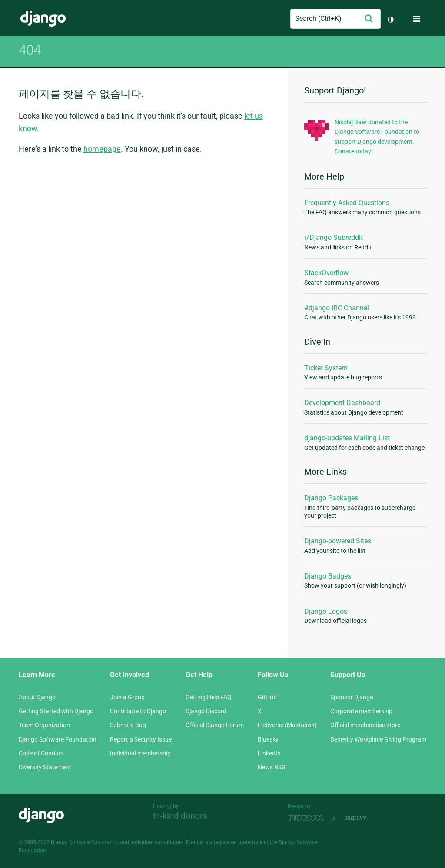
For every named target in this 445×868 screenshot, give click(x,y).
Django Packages (331, 498)
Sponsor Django (352, 697)
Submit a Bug (128, 725)
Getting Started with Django (56, 711)
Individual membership (140, 753)
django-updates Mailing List (347, 438)
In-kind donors (180, 816)
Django (43, 19)
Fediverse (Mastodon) (287, 725)
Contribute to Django (138, 711)
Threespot (308, 818)
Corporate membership (361, 711)
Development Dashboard (342, 403)
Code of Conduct (41, 753)
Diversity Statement (45, 767)
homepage (102, 149)
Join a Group (127, 697)
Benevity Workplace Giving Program (378, 739)
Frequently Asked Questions (347, 203)
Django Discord (206, 711)
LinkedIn (269, 753)
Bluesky (268, 739)
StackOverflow (326, 273)
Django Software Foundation (58, 739)
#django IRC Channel (337, 308)
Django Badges (328, 576)
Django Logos (326, 611)
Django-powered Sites (338, 541)
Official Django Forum (215, 725)
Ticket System (326, 368)
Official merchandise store (365, 725)
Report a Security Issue (141, 739)
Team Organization (44, 725)
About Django (37, 697)
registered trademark (238, 842)
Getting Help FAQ (209, 697)
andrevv (365, 818)
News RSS (271, 767)
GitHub (267, 697)
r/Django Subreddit (334, 238)
